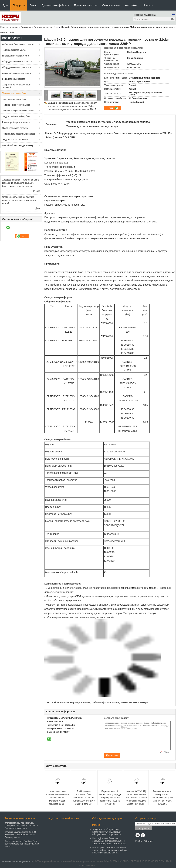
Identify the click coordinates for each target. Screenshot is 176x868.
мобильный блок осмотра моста (18, 44)
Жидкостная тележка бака (15, 140)
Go (173, 19)
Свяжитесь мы (111, 5)
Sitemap (148, 841)
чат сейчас (131, 5)
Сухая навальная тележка (15, 128)
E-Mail (139, 841)
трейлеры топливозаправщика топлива (71, 702)
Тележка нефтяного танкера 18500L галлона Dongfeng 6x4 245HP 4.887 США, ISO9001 (163, 798)
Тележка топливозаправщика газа (19, 134)
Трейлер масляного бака (14, 99)
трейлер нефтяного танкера (105, 702)
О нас (33, 5)
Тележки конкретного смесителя (18, 111)
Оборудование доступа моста (17, 67)
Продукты (19, 5)
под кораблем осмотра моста (17, 73)
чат (114, 108)
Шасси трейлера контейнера (16, 122)
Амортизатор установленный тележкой (16, 86)
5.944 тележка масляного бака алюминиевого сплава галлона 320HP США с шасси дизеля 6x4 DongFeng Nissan (84, 799)
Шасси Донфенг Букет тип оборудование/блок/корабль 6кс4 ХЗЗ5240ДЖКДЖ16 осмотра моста (109, 841)
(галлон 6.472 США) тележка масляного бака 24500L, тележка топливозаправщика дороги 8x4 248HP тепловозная (136, 799)
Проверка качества (86, 5)
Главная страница (9, 27)
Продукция (26, 27)
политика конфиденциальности (18, 861)
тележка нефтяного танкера (134, 702)
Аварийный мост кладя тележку (18, 145)
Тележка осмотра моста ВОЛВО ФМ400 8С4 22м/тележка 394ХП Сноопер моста (20, 835)
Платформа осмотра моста (16, 56)
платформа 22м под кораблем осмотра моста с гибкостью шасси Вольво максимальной (21, 826)
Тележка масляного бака (46, 27)
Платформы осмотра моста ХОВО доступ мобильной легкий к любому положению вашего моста (110, 850)
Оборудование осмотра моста (17, 62)
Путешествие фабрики (55, 5)
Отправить (144, 828)
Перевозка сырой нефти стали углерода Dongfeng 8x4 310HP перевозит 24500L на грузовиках (110, 798)
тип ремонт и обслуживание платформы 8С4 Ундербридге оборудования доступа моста (107, 832)
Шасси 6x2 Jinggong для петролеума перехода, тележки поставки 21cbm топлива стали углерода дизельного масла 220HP (72, 106)
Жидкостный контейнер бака (16, 116)
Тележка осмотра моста (14, 50)
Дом (5, 5)
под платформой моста (14, 79)
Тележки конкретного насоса (16, 105)
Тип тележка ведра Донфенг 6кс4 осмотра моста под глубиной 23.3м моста (22, 844)
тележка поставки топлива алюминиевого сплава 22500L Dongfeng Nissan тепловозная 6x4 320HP (57, 799)
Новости (148, 5)
